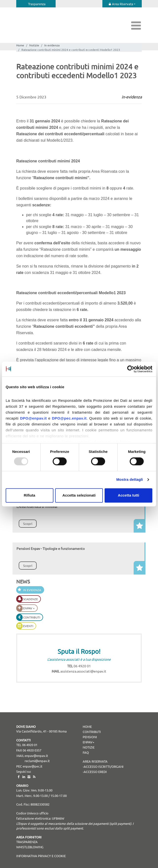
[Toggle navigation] (136, 25)
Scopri (28, 524)
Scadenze (31, 599)
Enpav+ (88, 742)
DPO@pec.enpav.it (69, 418)
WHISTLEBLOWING (30, 847)
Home (20, 45)
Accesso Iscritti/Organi (104, 766)
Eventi (28, 626)
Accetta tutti (129, 495)
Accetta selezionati (79, 495)
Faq (86, 752)
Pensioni (90, 737)
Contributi (32, 617)
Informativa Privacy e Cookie (41, 856)
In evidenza (52, 45)
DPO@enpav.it (33, 418)
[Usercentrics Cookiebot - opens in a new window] (131, 369)
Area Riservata (123, 4)
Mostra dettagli (129, 480)
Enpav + (29, 608)
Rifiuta (29, 495)
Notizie (34, 45)
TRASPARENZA (27, 842)
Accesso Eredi (95, 772)
